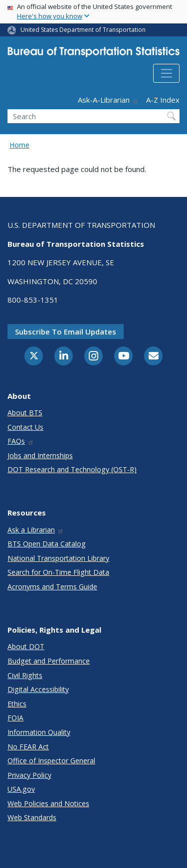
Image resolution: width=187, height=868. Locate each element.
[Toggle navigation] (166, 73)
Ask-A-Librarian (108, 100)
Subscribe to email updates (66, 332)
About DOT (26, 646)
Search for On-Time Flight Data (58, 572)
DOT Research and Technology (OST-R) (72, 469)
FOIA (15, 718)
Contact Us (25, 427)
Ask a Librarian (36, 530)
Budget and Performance (49, 661)
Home (19, 145)
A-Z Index (163, 100)
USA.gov (21, 789)
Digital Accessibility (38, 689)
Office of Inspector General (51, 761)
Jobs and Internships (40, 455)
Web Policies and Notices (48, 803)
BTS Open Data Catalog (47, 544)
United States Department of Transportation (83, 30)
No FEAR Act (28, 747)
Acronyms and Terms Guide (52, 587)
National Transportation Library (58, 558)
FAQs (21, 441)
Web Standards (32, 817)
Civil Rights (25, 675)
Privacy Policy (29, 775)
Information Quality (39, 732)
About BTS (25, 413)
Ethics (17, 704)
